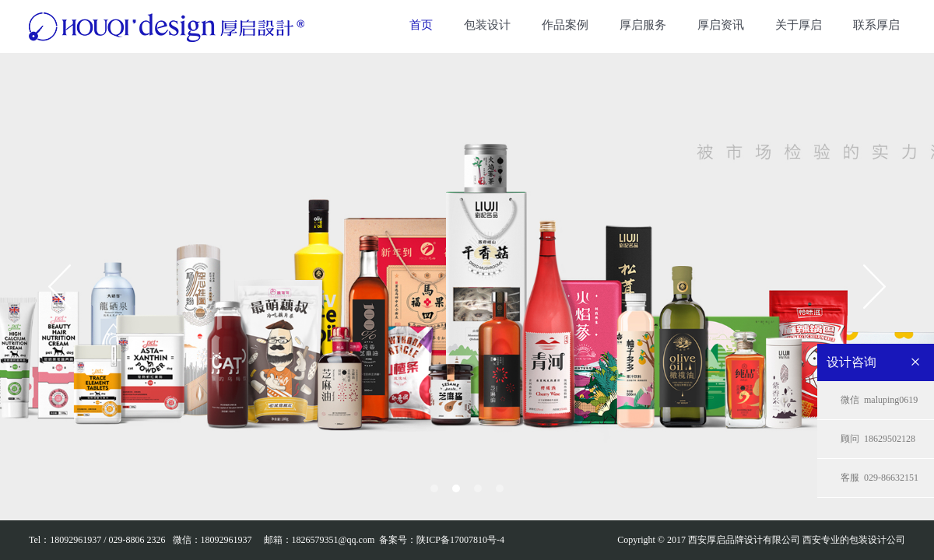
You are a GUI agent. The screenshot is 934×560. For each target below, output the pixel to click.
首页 (421, 25)
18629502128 (878, 439)
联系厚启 (876, 25)
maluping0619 (879, 400)
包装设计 (487, 25)
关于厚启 (799, 25)
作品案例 (565, 25)
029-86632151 (880, 478)
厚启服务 (643, 25)
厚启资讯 (721, 25)
